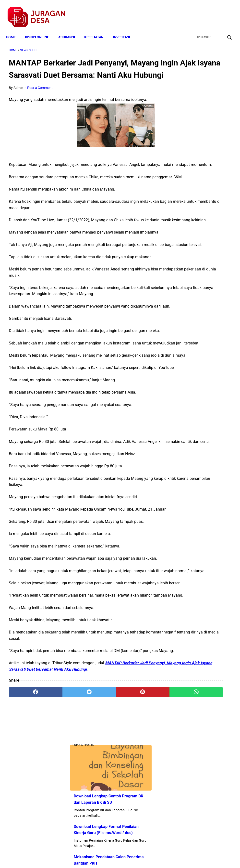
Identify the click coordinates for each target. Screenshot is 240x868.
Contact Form (158, 856)
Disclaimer (117, 856)
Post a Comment (40, 96)
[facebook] (191, 12)
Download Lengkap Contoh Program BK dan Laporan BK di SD (202, 91)
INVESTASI (124, 30)
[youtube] (214, 12)
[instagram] (226, 12)
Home (14, 30)
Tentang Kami (184, 856)
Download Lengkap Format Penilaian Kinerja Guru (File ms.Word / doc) (202, 133)
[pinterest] (101, 811)
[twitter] (203, 12)
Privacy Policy (94, 856)
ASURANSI (70, 30)
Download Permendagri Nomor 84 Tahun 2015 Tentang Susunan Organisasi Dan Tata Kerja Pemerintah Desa (201, 289)
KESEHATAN (97, 30)
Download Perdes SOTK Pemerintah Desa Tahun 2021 (199, 241)
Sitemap (136, 856)
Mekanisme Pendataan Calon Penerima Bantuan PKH (200, 169)
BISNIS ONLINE (40, 30)
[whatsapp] (138, 811)
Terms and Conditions (62, 856)
